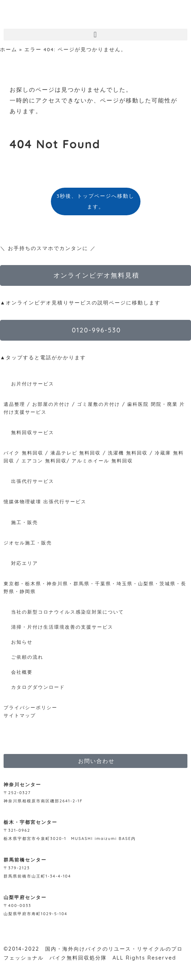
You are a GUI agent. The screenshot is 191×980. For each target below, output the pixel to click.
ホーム (9, 49)
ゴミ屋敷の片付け (99, 404)
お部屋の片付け (51, 404)
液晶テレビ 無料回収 (76, 453)
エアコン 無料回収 (44, 461)
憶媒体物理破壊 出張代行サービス (45, 501)
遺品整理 (14, 404)
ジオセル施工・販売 (28, 543)
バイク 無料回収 (23, 453)
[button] (95, 35)
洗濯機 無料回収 (127, 453)
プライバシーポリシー (30, 707)
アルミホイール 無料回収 (102, 461)
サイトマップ (20, 715)
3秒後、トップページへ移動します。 (95, 201)
